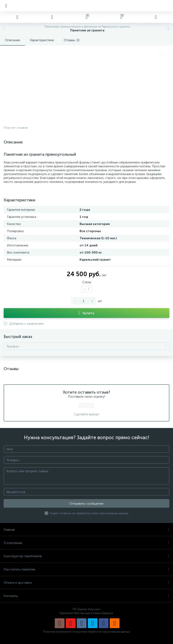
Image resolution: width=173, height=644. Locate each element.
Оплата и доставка (86, 583)
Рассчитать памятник (86, 569)
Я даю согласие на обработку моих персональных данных (89, 513)
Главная (86, 530)
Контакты (86, 596)
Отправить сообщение (86, 503)
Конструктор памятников (86, 556)
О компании (86, 543)
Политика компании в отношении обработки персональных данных (87, 632)
